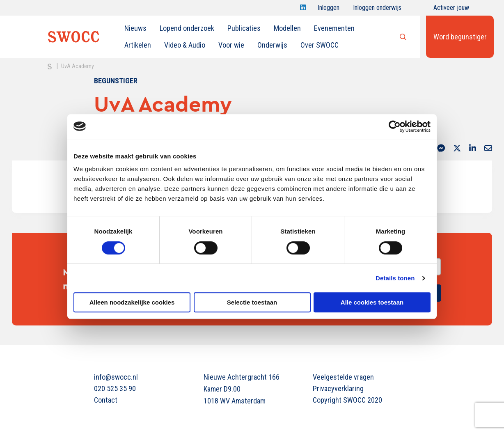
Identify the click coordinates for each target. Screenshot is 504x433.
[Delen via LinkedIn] (473, 149)
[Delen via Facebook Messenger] (441, 149)
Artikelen (138, 45)
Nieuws (135, 28)
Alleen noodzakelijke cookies (132, 302)
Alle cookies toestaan (372, 302)
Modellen (287, 28)
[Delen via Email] (488, 149)
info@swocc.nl (116, 377)
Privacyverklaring (338, 388)
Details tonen (395, 278)
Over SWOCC (320, 45)
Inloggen (329, 10)
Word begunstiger (460, 37)
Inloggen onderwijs (377, 10)
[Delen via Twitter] (457, 149)
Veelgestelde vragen (343, 377)
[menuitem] (135, 28)
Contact (106, 400)
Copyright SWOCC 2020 (347, 400)
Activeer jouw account (451, 10)
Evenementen (334, 28)
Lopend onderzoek (187, 28)
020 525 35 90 (115, 388)
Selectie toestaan (252, 302)
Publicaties (244, 28)
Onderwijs (272, 45)
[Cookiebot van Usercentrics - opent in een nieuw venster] (395, 126)
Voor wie (231, 45)
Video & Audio (185, 45)
